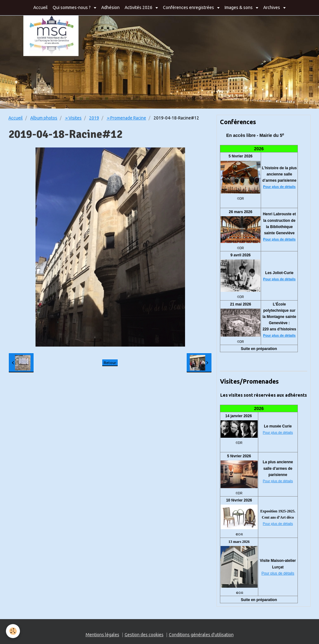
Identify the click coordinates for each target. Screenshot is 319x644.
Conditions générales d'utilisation (201, 635)
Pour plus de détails (279, 187)
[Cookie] (13, 631)
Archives (272, 7)
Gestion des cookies (144, 635)
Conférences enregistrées (189, 7)
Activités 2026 (139, 7)
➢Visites (73, 118)
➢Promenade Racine (126, 118)
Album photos (44, 118)
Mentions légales (102, 635)
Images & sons (239, 7)
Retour (110, 363)
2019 (94, 118)
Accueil (40, 7)
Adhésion (110, 7)
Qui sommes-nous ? (72, 7)
